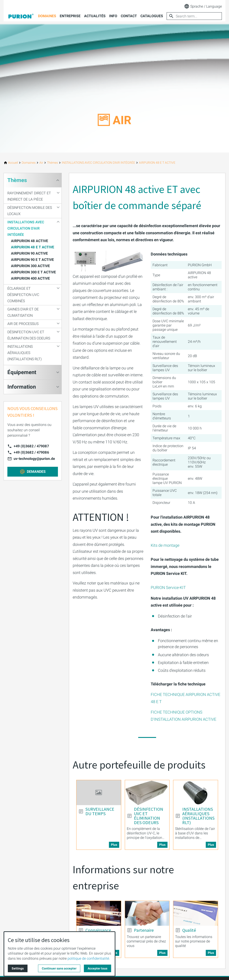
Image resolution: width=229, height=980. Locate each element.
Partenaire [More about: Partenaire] (144, 930)
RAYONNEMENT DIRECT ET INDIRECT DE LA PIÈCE (29, 196)
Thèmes (17, 180)
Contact (129, 16)
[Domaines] (29, 163)
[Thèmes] (52, 163)
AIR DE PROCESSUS (23, 324)
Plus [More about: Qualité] (211, 953)
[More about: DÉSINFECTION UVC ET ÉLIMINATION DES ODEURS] (147, 793)
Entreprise (70, 16)
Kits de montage (165, 545)
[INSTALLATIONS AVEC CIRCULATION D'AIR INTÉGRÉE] (98, 163)
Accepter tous (98, 968)
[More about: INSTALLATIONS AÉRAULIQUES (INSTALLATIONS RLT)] (196, 793)
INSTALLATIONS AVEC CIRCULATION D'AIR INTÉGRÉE (26, 228)
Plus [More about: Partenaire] (162, 953)
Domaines (47, 16)
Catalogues (152, 16)
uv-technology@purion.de (34, 459)
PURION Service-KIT (168, 587)
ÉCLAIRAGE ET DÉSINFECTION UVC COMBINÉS (23, 295)
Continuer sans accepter (59, 968)
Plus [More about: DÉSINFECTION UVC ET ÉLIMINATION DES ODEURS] (162, 845)
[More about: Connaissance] (99, 913)
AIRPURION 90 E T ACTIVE (32, 260)
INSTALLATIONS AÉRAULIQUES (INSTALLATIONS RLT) (24, 353)
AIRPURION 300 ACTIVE (30, 266)
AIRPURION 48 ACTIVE (30, 241)
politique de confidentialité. (89, 958)
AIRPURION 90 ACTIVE (29, 253)
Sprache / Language (203, 6)
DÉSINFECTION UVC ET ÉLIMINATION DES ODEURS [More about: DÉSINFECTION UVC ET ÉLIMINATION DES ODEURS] (149, 816)
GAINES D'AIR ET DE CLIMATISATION (23, 312)
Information (22, 387)
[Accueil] (13, 163)
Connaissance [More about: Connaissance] (98, 930)
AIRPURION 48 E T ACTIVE (33, 247)
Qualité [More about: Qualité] (189, 930)
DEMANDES (36, 472)
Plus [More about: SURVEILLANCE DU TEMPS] (114, 845)
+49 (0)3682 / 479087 (31, 446)
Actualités (95, 16)
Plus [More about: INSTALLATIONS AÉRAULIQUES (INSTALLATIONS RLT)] (211, 845)
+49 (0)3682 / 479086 (31, 452)
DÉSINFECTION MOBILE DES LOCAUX (30, 211)
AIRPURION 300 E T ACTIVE (33, 272)
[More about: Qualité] (196, 913)
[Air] (41, 163)
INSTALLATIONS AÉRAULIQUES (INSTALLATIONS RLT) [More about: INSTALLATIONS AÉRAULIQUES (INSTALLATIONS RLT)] (198, 816)
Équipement (22, 372)
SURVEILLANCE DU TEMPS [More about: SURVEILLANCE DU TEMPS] (100, 811)
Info (113, 16)
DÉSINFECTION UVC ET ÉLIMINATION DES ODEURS (29, 335)
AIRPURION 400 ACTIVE (30, 278)
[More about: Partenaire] (147, 913)
